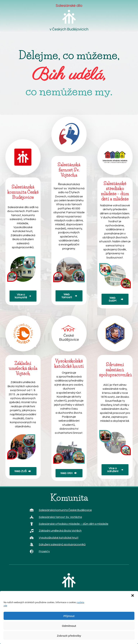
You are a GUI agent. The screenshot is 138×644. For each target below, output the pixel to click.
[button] (133, 595)
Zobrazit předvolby (69, 636)
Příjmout (69, 616)
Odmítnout (69, 626)
